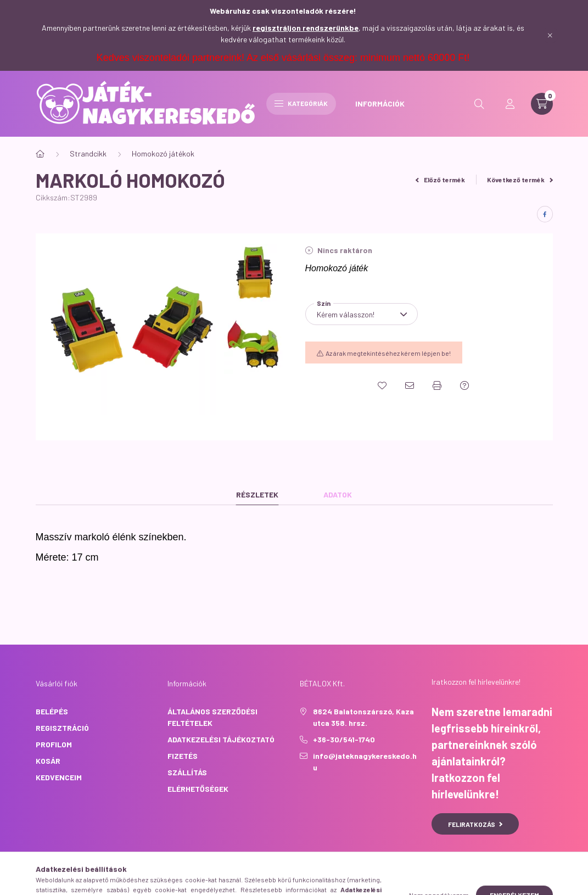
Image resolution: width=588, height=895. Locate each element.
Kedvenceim (59, 777)
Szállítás (187, 772)
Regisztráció (62, 728)
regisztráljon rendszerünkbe (306, 28)
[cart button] (542, 104)
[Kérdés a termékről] (464, 385)
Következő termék (520, 180)
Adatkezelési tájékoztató (221, 739)
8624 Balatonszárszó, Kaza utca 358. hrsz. (363, 717)
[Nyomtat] (437, 385)
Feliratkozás (475, 824)
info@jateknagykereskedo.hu (365, 762)
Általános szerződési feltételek (212, 717)
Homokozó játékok (163, 153)
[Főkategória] (40, 154)
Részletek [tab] (257, 494)
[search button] (479, 104)
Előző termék (440, 180)
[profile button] (510, 104)
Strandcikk (88, 153)
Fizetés (183, 756)
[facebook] (545, 214)
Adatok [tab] (338, 494)
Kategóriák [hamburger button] (301, 103)
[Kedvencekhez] (382, 385)
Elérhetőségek (198, 789)
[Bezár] (550, 35)
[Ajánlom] (410, 385)
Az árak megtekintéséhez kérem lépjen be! (388, 353)
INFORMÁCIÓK (380, 104)
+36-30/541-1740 (344, 739)
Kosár (48, 761)
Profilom (54, 744)
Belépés (52, 711)
